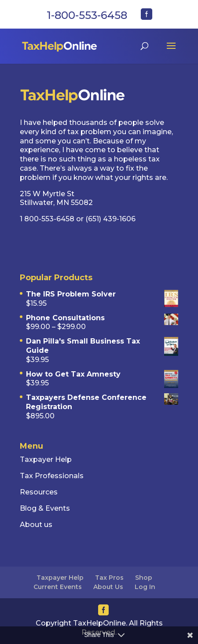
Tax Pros (109, 578)
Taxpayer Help (60, 578)
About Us (108, 587)
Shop (144, 578)
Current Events (58, 587)
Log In (145, 587)
